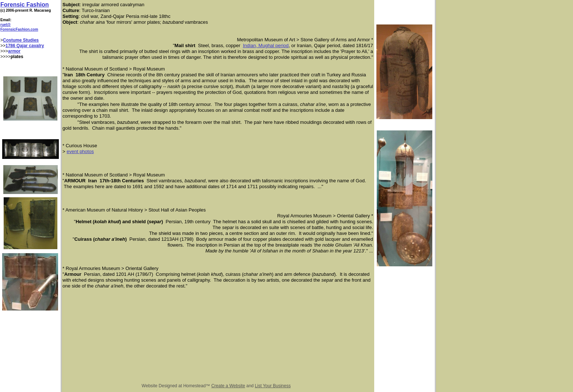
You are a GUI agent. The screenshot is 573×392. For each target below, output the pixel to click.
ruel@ (5, 25)
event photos (80, 151)
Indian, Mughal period (266, 45)
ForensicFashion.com (19, 29)
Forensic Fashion (24, 5)
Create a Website (228, 386)
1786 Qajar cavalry (25, 46)
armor (14, 51)
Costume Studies (21, 40)
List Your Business (273, 386)
